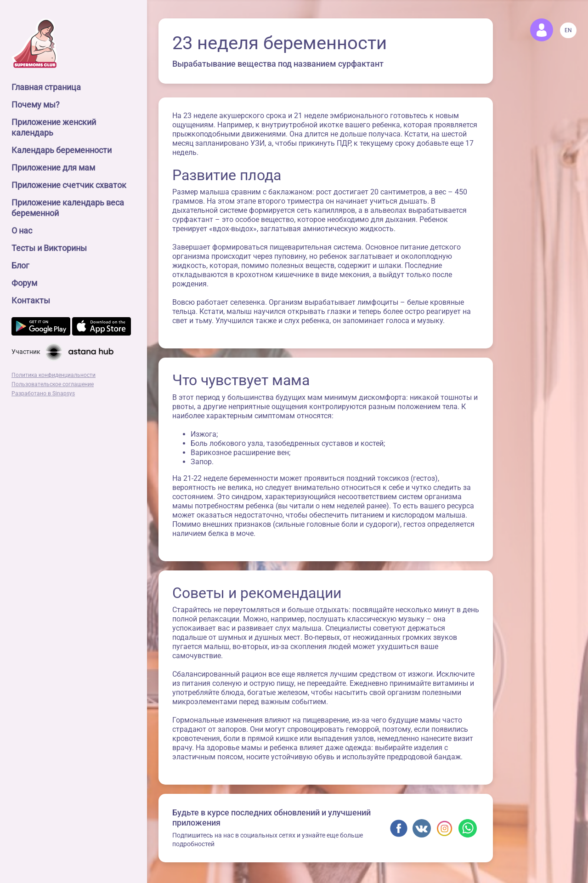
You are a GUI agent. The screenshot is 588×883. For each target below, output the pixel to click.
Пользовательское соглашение (53, 384)
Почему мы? (36, 105)
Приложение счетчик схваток (69, 185)
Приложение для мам (53, 168)
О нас (22, 231)
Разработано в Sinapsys (43, 393)
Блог (20, 265)
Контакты (31, 300)
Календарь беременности (62, 150)
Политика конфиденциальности (54, 375)
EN (568, 30)
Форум (24, 283)
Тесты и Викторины (49, 248)
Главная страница (46, 87)
